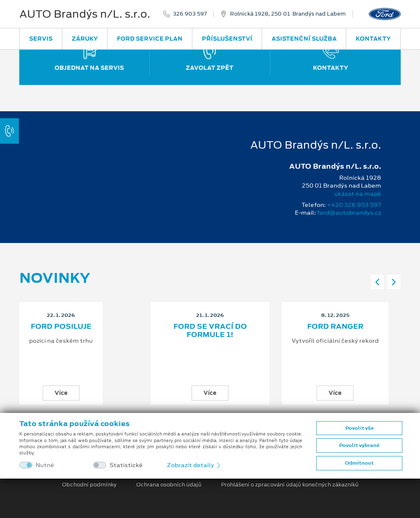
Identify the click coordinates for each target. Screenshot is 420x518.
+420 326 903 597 (354, 205)
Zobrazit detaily (194, 465)
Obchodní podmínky (89, 485)
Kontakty (373, 39)
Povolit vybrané (359, 445)
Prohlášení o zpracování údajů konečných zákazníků (290, 485)
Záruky (85, 39)
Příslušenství (227, 39)
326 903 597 (190, 14)
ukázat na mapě (358, 194)
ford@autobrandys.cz (349, 213)
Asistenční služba (304, 39)
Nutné (45, 465)
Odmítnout (359, 463)
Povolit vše (360, 428)
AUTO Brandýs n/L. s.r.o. (85, 14)
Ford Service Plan (150, 39)
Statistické (126, 465)
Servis (41, 39)
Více (61, 393)
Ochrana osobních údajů (169, 485)
